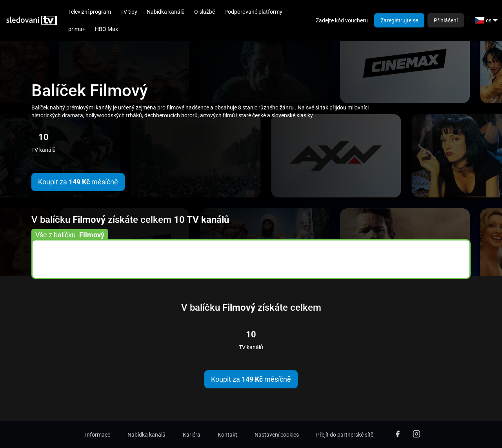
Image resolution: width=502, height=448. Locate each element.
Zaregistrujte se (399, 20)
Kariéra (192, 435)
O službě (205, 12)
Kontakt (227, 435)
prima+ (77, 29)
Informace (98, 435)
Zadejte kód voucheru (342, 20)
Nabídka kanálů (166, 12)
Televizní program (90, 12)
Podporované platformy (253, 12)
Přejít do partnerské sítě (345, 435)
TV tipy (129, 12)
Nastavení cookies (277, 435)
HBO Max (106, 29)
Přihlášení (446, 20)
